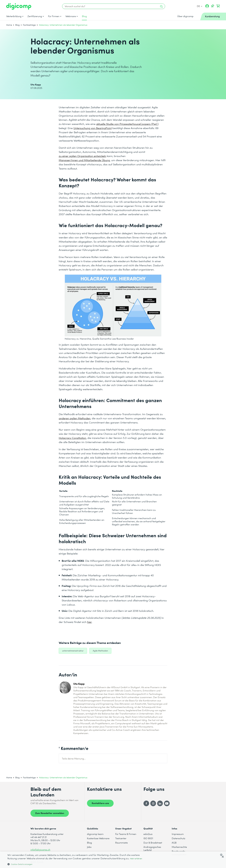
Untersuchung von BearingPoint (93, 128)
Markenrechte (179, 847)
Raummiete (121, 843)
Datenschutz (178, 838)
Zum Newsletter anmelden (50, 813)
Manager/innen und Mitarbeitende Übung (84, 160)
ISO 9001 (148, 838)
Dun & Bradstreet (153, 843)
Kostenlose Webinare (98, 838)
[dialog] (113, 860)
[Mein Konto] (207, 7)
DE (200, 6)
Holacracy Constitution (72, 438)
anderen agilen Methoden (75, 418)
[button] (76, 864)
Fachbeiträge (29, 25)
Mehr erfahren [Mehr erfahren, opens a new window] (136, 859)
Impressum (178, 834)
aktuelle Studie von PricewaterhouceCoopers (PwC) (127, 124)
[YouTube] (167, 803)
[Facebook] (146, 803)
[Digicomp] (19, 6)
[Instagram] (153, 803)
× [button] (223, 857)
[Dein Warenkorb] (218, 6)
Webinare (71, 16)
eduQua (148, 834)
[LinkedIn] (160, 803)
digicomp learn (95, 834)
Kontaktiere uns (100, 803)
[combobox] (222, 855)
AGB (174, 843)
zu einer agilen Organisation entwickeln (82, 156)
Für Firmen (54, 16)
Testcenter (121, 838)
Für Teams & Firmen (126, 834)
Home (9, 25)
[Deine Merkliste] (213, 6)
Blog (84, 16)
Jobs (89, 847)
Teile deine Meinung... (74, 758)
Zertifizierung (35, 16)
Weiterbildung (14, 16)
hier (89, 622)
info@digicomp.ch (40, 850)
